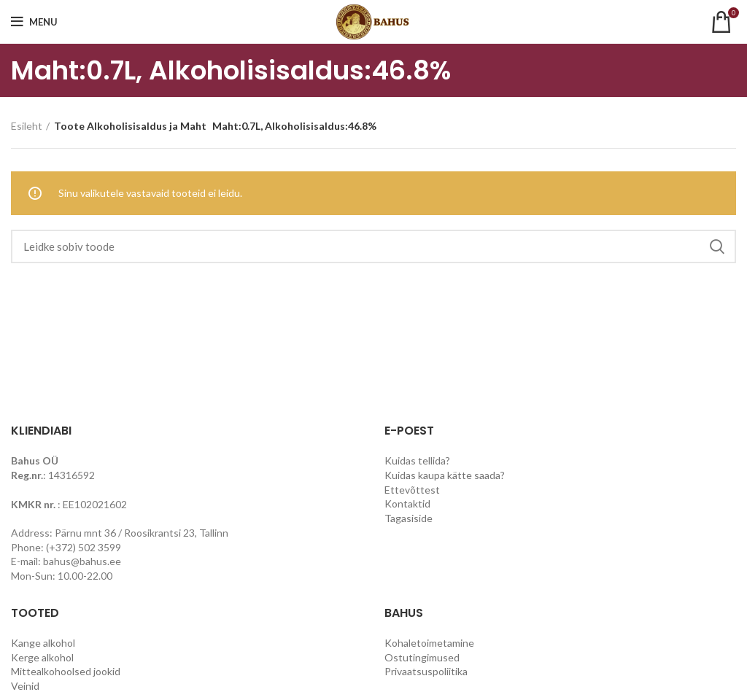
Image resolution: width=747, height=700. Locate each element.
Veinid (25, 686)
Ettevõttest (412, 490)
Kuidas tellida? (417, 460)
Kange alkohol (43, 643)
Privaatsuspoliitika (426, 671)
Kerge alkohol (42, 657)
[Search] (373, 246)
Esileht (27, 126)
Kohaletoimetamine (429, 643)
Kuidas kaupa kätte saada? (445, 475)
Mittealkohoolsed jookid (66, 671)
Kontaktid (407, 503)
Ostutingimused (422, 657)
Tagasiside (409, 518)
